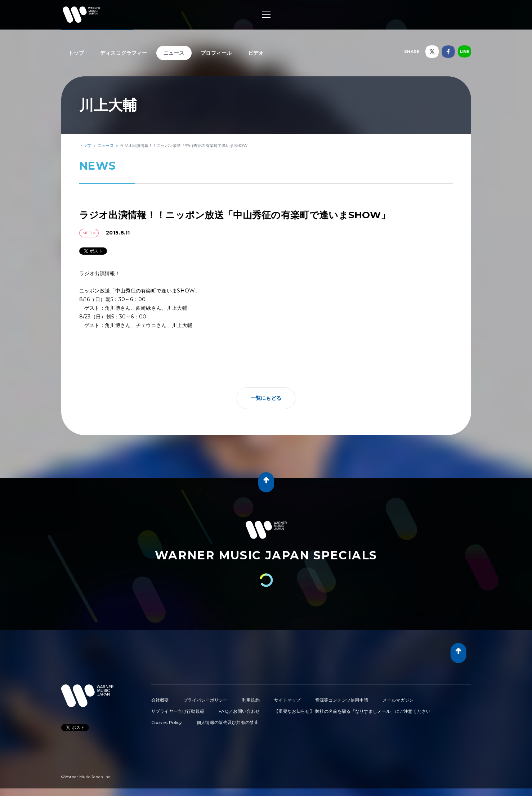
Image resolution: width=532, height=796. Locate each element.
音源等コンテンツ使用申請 (342, 700)
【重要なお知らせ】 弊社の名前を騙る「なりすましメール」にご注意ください (352, 711)
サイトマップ (287, 700)
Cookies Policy (167, 722)
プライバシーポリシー (205, 700)
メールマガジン (398, 700)
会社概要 (160, 700)
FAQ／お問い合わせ (239, 711)
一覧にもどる (266, 398)
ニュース (174, 53)
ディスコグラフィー (124, 53)
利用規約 (251, 700)
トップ (76, 53)
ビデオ (256, 53)
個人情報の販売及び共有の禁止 (228, 722)
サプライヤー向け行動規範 (178, 711)
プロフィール (216, 53)
